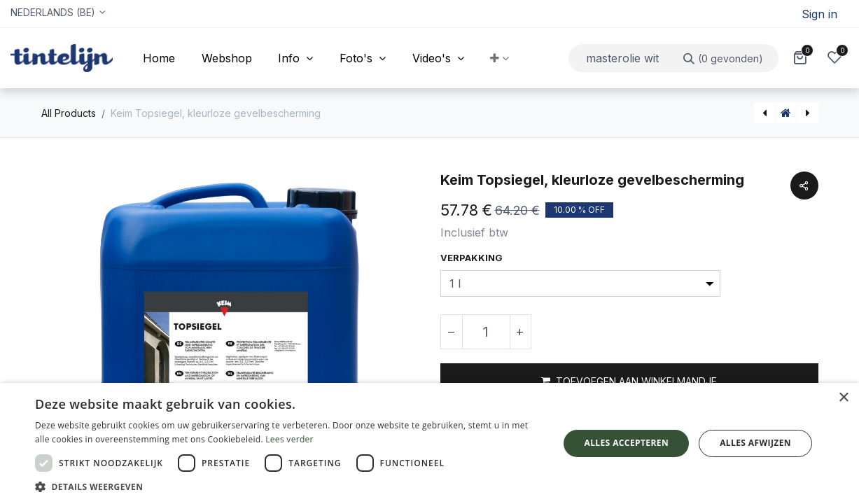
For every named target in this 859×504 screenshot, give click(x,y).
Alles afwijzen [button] (755, 443)
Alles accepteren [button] (626, 443)
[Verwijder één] (452, 332)
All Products (69, 113)
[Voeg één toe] (520, 332)
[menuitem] (159, 58)
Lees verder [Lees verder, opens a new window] (289, 439)
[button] (500, 58)
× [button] (843, 398)
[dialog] (429, 443)
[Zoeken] (724, 58)
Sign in (819, 14)
